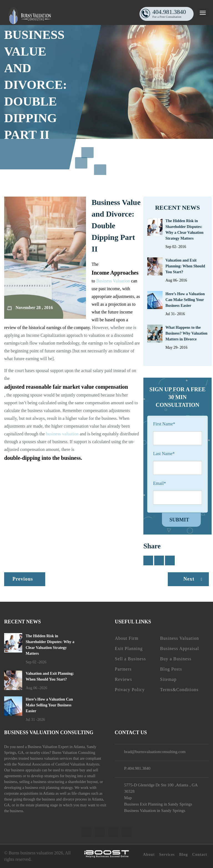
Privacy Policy (130, 690)
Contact (200, 855)
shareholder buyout (83, 782)
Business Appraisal (179, 649)
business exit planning (42, 788)
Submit (179, 520)
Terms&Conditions (179, 690)
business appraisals (26, 770)
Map (128, 798)
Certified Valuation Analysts (77, 764)
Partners (123, 669)
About (148, 855)
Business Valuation (113, 281)
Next (194, 579)
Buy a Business (176, 659)
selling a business (33, 782)
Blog (183, 855)
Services (167, 855)
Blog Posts (171, 669)
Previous (23, 579)
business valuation (62, 434)
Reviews (123, 679)
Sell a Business (130, 659)
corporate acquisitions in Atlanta (29, 793)
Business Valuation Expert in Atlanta (56, 747)
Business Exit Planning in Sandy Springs (158, 804)
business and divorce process (64, 799)
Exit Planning (129, 649)
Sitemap (168, 679)
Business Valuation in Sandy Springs (155, 811)
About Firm (127, 638)
